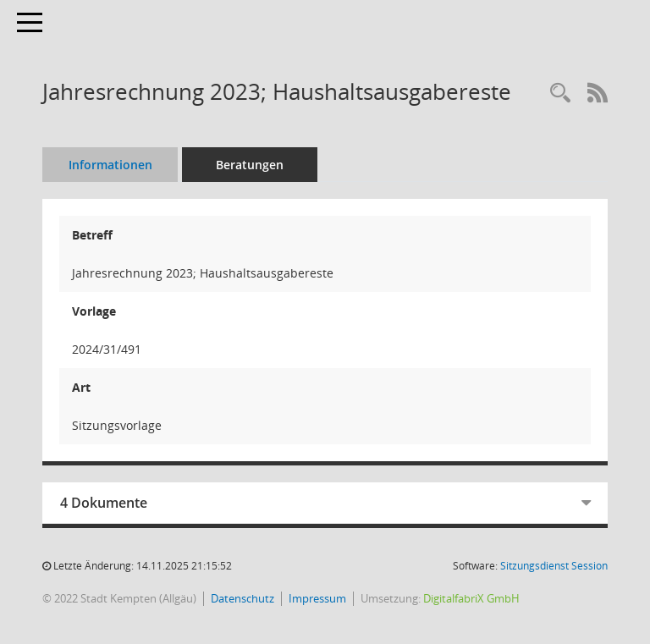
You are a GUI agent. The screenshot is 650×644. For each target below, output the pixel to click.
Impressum (317, 598)
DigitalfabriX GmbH (471, 598)
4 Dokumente (104, 503)
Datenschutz (242, 598)
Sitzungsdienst (554, 566)
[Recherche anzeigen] (560, 94)
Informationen (110, 165)
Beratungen (250, 165)
